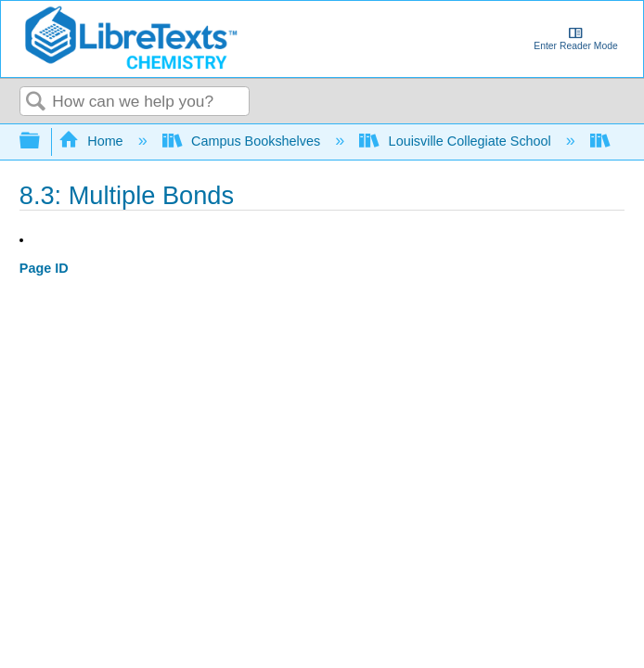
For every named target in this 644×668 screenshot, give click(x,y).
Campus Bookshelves (244, 141)
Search (36, 103)
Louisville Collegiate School (457, 141)
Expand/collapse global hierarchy (42, 141)
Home (93, 141)
